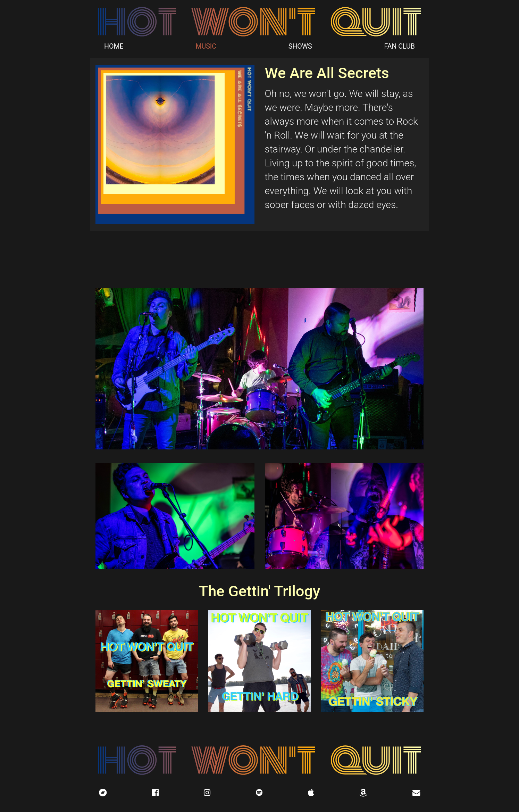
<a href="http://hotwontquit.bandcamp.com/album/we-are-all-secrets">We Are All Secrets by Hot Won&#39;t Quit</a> (259, 259)
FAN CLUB (399, 46)
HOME (114, 46)
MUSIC (206, 46)
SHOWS (300, 46)
